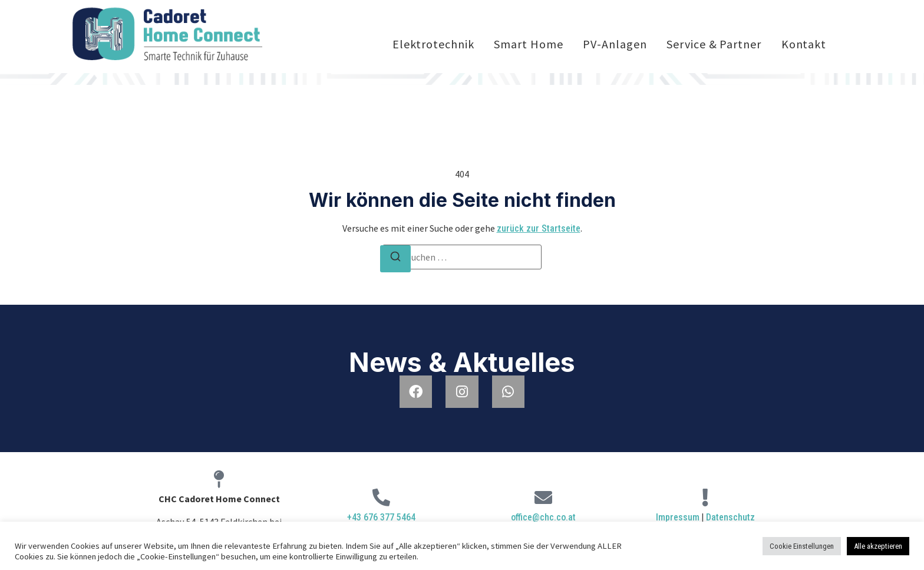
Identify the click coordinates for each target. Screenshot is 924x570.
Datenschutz (730, 517)
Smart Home (528, 44)
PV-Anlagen (615, 44)
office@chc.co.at (543, 517)
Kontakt (804, 44)
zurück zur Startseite (539, 228)
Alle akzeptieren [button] (878, 546)
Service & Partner (714, 44)
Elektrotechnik (433, 44)
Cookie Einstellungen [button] (802, 546)
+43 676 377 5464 (381, 517)
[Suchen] (395, 259)
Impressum (678, 517)
